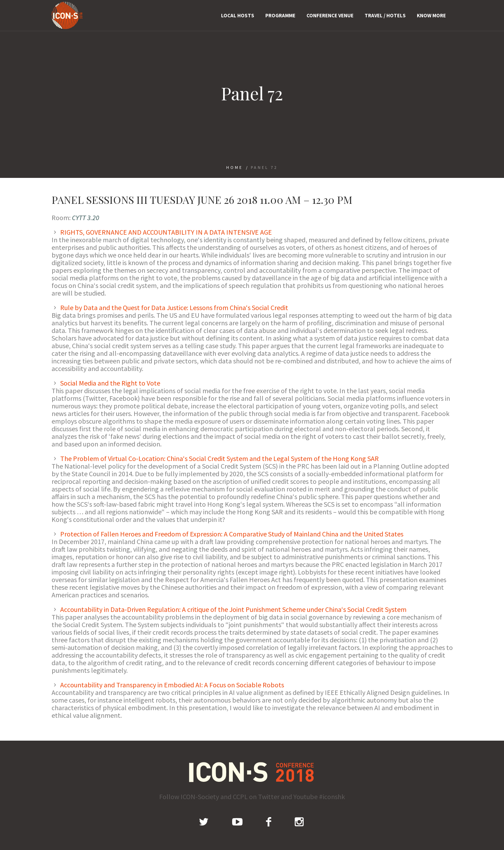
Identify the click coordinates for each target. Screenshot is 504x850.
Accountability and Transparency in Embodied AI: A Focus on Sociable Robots (172, 685)
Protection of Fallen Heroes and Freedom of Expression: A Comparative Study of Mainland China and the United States (232, 534)
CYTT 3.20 (86, 218)
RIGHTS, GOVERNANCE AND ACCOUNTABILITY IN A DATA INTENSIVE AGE (166, 232)
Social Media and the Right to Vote (110, 383)
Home (235, 167)
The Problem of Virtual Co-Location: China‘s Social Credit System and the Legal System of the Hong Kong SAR (219, 458)
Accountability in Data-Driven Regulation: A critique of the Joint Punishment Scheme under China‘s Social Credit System (233, 609)
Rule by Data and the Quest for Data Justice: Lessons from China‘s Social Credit (174, 308)
